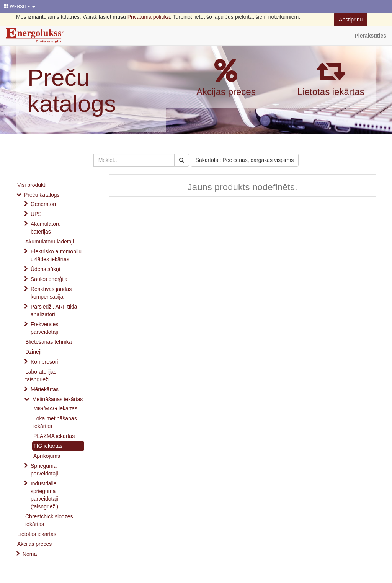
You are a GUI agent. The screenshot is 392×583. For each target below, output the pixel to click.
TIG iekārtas (48, 446)
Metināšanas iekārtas (57, 399)
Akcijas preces (226, 92)
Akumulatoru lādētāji (50, 242)
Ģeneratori (43, 204)
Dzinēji (33, 352)
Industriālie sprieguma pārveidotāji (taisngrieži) (44, 495)
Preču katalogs (72, 91)
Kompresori (44, 362)
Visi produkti (32, 185)
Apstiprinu (351, 20)
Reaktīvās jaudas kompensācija (51, 293)
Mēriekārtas (45, 389)
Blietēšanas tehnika (48, 342)
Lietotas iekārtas (331, 92)
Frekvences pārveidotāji (44, 328)
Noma (30, 554)
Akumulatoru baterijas (46, 228)
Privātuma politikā (149, 17)
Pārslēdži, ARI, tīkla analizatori (54, 310)
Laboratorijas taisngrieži (41, 376)
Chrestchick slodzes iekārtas (49, 520)
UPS (36, 214)
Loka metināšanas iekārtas (55, 422)
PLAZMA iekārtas (54, 436)
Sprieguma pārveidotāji (44, 470)
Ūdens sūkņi (45, 269)
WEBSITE (20, 6)
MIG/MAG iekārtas (55, 408)
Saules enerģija (49, 279)
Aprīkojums (47, 456)
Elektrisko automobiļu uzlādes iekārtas (56, 255)
